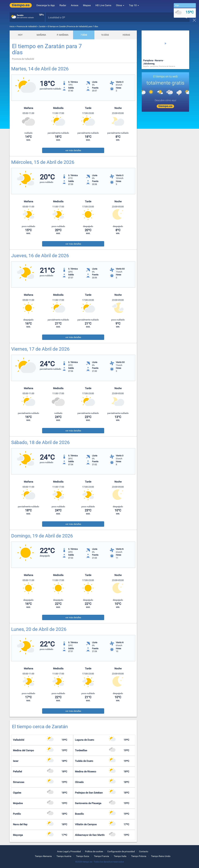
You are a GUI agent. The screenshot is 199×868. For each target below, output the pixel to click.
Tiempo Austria (64, 856)
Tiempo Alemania (43, 856)
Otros (120, 5)
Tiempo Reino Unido (161, 856)
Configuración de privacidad (121, 851)
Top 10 (134, 5)
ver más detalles (73, 150)
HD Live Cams (103, 5)
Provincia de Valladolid (27, 26)
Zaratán (42, 26)
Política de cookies (94, 851)
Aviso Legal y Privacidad (69, 851)
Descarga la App (46, 5)
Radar (63, 5)
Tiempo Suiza (83, 856)
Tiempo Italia (120, 856)
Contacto (144, 851)
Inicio (12, 26)
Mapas (87, 5)
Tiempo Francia (101, 856)
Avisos (75, 5)
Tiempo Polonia (139, 856)
